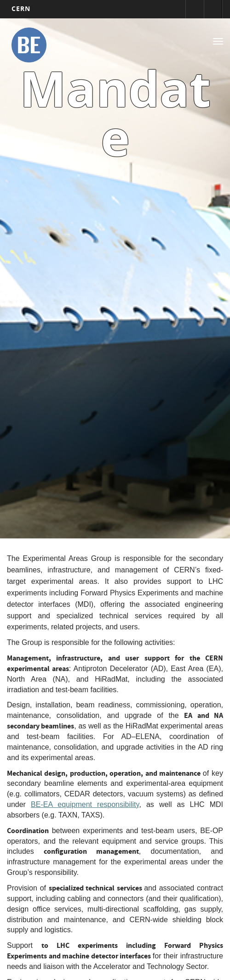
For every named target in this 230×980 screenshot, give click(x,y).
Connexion (195, 9)
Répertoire (213, 9)
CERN (21, 8)
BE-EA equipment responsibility (85, 804)
